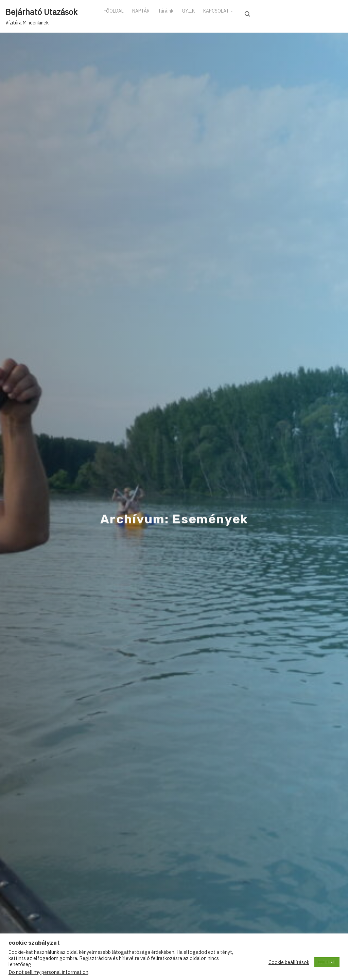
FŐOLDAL (116, 13)
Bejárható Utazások (41, 12)
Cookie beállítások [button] (289, 962)
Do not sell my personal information (48, 972)
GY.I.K (206, 13)
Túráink (178, 13)
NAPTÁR (148, 13)
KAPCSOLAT (239, 13)
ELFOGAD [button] (327, 962)
